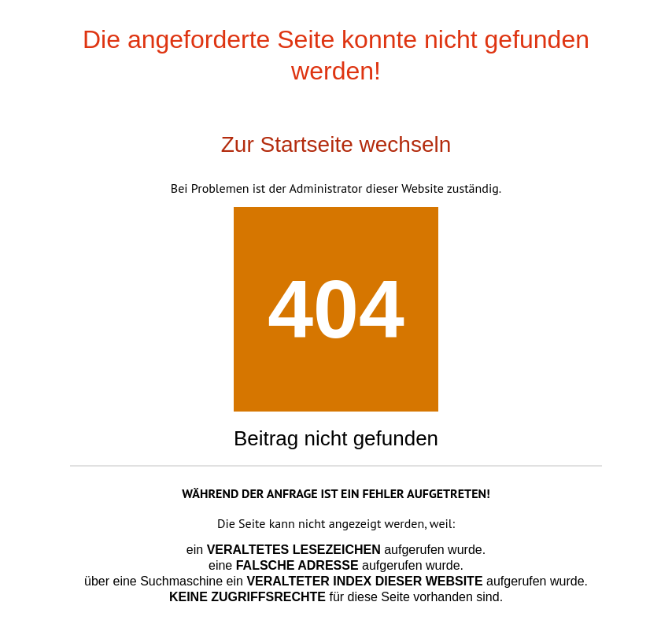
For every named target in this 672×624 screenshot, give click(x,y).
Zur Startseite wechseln (336, 144)
